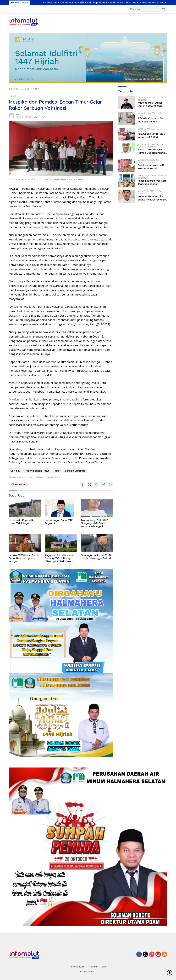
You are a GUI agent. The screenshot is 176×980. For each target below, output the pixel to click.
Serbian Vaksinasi (75, 471)
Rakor (57, 471)
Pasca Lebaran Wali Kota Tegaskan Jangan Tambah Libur (152, 182)
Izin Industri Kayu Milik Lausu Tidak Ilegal (21, 522)
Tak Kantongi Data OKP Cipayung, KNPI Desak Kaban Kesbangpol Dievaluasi (94, 523)
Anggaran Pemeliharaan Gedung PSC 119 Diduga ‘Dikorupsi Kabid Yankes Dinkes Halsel (59, 558)
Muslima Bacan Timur (37, 471)
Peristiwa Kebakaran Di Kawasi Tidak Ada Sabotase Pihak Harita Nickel (151, 167)
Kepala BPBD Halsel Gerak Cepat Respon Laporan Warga (24, 558)
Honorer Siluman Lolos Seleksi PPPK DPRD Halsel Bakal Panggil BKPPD (152, 198)
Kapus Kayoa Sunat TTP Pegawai (59, 522)
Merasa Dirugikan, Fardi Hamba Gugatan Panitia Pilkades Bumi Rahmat (151, 151)
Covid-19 (15, 471)
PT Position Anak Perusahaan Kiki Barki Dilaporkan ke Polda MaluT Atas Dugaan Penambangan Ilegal (110, 3)
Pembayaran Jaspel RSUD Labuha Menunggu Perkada (97, 557)
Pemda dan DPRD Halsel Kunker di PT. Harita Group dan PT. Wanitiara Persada (152, 135)
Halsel (12, 96)
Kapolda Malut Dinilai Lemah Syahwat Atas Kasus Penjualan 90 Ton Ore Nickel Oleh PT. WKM (152, 104)
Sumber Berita (54, 477)
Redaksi (20, 114)
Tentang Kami (77, 967)
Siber (105, 967)
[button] (164, 9)
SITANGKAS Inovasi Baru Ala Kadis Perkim (152, 120)
